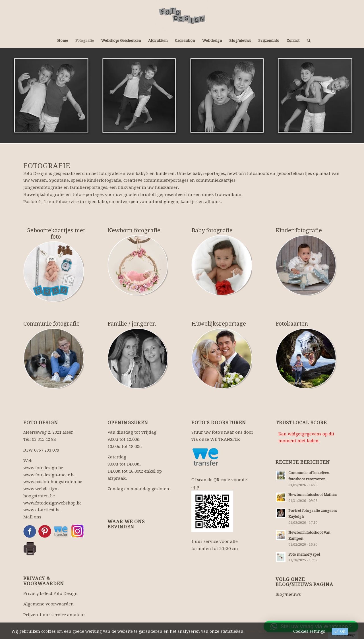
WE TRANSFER (225, 439)
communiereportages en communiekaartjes (190, 180)
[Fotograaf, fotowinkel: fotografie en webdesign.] (182, 17)
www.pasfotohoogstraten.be (53, 482)
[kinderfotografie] (306, 265)
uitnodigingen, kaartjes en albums (185, 202)
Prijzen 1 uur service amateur (54, 615)
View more (256, 631)
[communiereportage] (54, 359)
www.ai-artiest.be (42, 510)
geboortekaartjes (294, 173)
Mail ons (32, 517)
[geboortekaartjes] (54, 272)
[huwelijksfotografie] (222, 359)
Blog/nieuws (288, 594)
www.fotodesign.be (43, 468)
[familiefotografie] (138, 359)
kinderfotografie (104, 180)
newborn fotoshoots (248, 173)
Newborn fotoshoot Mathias (313, 495)
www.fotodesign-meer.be (49, 475)
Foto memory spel (304, 554)
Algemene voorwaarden (48, 604)
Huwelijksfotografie (44, 195)
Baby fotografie (212, 230)
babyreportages (209, 173)
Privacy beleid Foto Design (50, 593)
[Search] (307, 41)
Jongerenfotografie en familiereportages (65, 187)
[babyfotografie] (222, 265)
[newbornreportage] (138, 265)
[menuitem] (63, 41)
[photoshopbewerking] (306, 359)
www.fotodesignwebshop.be (52, 503)
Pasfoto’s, (33, 202)
